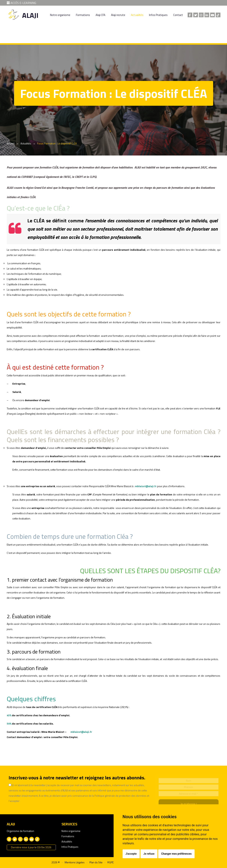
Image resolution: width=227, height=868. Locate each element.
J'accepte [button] (131, 854)
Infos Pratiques (158, 15)
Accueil (11, 143)
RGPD (111, 862)
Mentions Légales (75, 862)
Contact (178, 15)
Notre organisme (60, 15)
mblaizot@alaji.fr (146, 486)
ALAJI (30, 15)
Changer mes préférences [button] (176, 854)
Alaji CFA (100, 15)
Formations (83, 15)
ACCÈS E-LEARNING (21, 3)
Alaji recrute (118, 15)
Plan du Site (96, 862)
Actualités (137, 15)
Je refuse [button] (149, 854)
